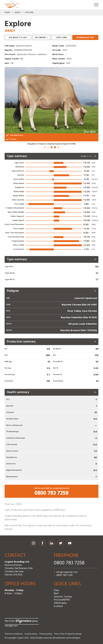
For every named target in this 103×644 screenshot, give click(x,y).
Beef (56, 594)
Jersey (18, 13)
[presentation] (51, 156)
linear (41, 38)
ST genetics (70, 634)
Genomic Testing (63, 597)
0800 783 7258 (69, 563)
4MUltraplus (60, 603)
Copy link (61, 38)
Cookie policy (31, 634)
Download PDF (85, 38)
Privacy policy (46, 634)
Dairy (8, 13)
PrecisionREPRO (62, 600)
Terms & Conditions (14, 634)
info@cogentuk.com (67, 572)
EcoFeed (58, 606)
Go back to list (18, 38)
